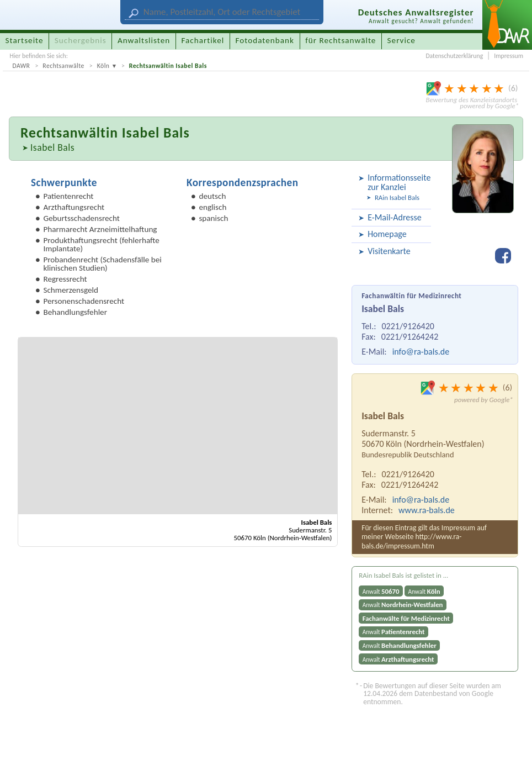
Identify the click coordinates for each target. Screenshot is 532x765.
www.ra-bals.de (427, 510)
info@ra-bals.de (421, 352)
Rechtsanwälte (63, 66)
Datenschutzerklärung (454, 56)
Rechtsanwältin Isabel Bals (168, 66)
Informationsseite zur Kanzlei (398, 182)
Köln (103, 66)
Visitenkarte (389, 251)
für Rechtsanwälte (341, 40)
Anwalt (381, 591)
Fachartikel (203, 40)
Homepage (387, 234)
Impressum (509, 56)
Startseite (25, 40)
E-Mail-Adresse (395, 217)
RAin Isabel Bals (397, 197)
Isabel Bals (52, 147)
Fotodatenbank (265, 40)
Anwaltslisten (144, 40)
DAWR (21, 66)
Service (401, 40)
